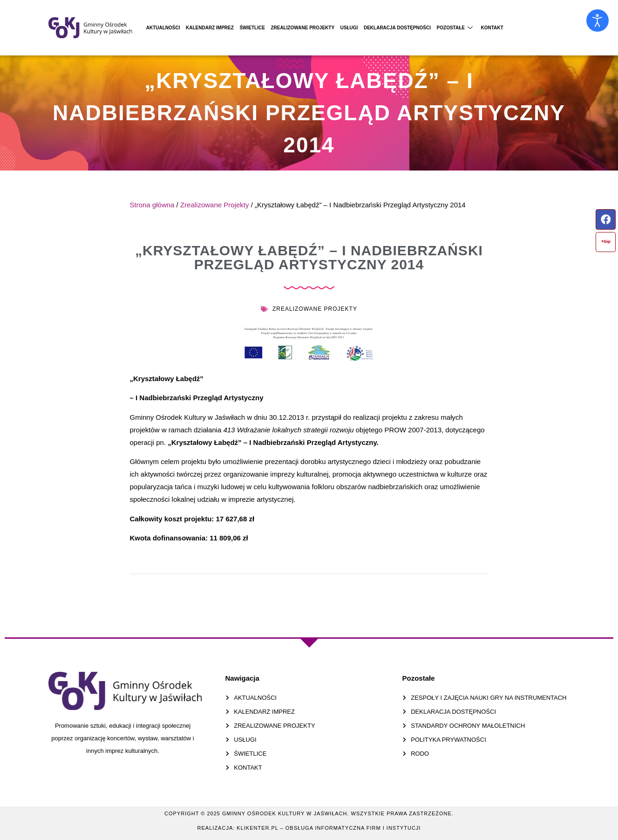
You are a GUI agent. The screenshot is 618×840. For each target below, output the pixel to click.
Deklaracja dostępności (461, 27)
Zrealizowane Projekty (215, 205)
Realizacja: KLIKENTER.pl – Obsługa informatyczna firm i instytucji (309, 828)
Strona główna (152, 205)
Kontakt (577, 27)
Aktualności (169, 27)
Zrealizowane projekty (343, 27)
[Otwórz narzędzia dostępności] (598, 20)
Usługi (401, 27)
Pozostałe (533, 27)
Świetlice (280, 27)
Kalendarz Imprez (227, 27)
